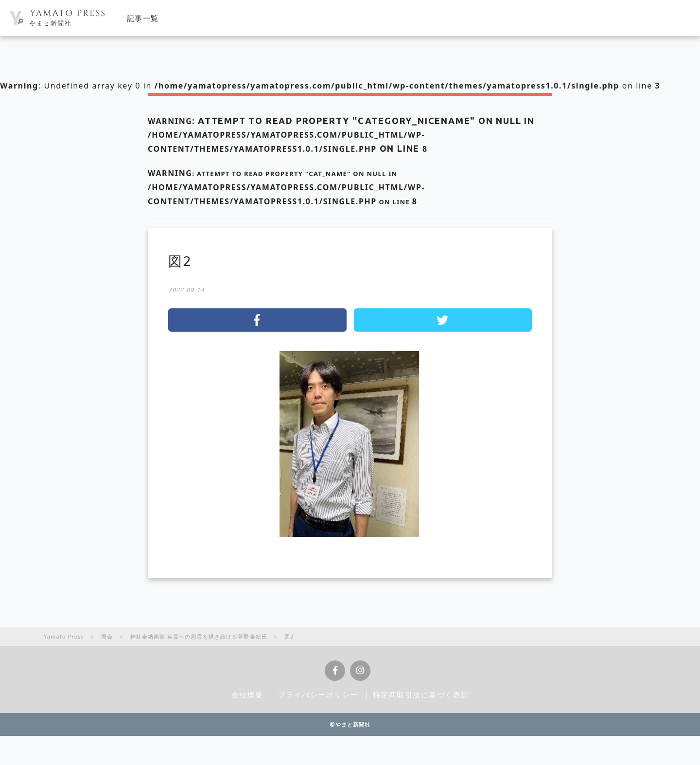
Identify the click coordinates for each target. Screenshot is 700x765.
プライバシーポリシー (318, 694)
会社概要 (247, 694)
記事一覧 (143, 18)
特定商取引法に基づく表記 (421, 694)
